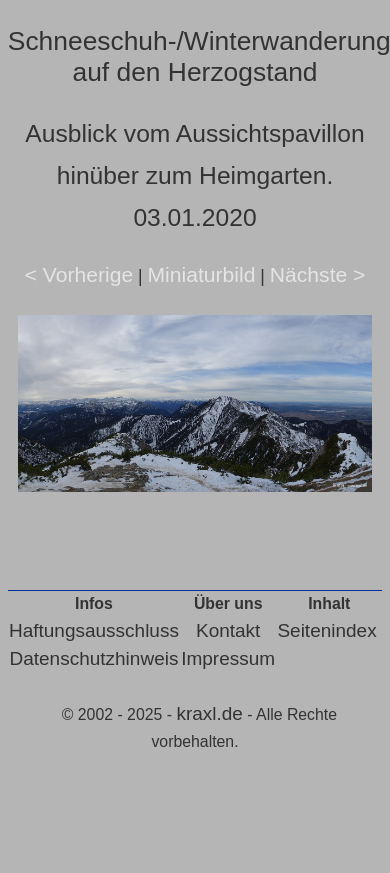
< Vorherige (79, 274)
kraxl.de (209, 713)
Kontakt (228, 630)
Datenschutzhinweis (93, 658)
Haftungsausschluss (94, 630)
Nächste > (318, 274)
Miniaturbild (201, 274)
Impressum (228, 658)
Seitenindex (326, 630)
